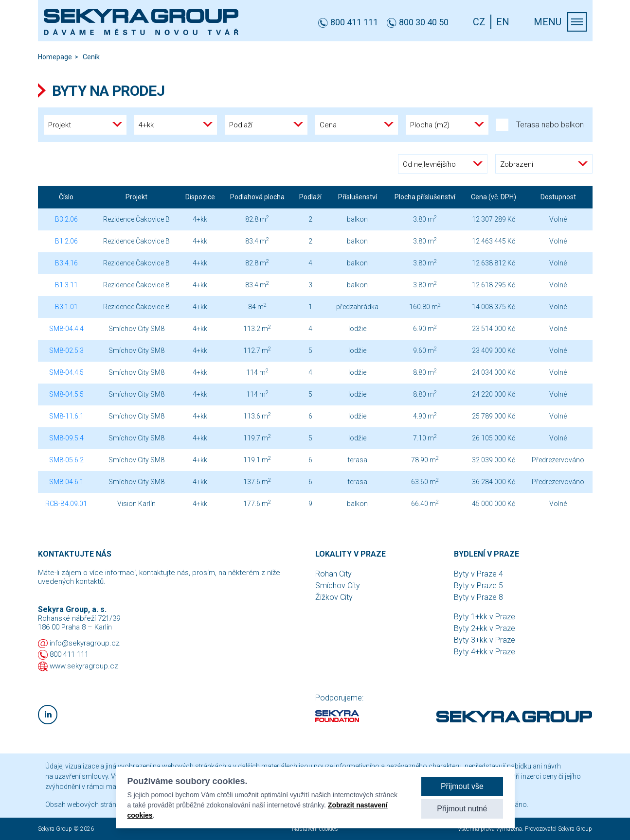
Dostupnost (558, 197)
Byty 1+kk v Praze (485, 617)
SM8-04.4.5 (66, 372)
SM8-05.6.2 (66, 460)
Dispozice (200, 197)
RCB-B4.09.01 (66, 504)
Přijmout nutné (462, 809)
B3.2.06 (66, 219)
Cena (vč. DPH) (494, 197)
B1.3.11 (66, 285)
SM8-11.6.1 (66, 416)
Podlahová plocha (257, 197)
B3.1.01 (66, 307)
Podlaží (310, 197)
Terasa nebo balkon (540, 125)
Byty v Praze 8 (478, 597)
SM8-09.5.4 (66, 438)
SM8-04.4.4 (66, 329)
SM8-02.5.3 (66, 350)
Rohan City (333, 574)
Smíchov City (338, 586)
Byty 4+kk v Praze (485, 652)
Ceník (91, 57)
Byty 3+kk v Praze (485, 640)
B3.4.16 (66, 263)
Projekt (136, 197)
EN (503, 22)
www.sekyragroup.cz (84, 666)
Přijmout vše (462, 786)
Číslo (66, 197)
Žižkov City (334, 597)
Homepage (55, 57)
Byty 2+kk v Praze (485, 628)
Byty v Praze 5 (478, 586)
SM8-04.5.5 (66, 394)
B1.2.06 (66, 241)
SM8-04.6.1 (66, 482)
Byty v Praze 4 (478, 574)
